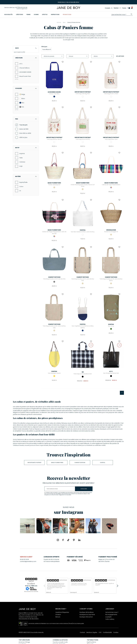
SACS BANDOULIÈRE (21, 54)
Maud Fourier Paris (25, 94)
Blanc (22, 116)
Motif (26, 165)
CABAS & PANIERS (20, 63)
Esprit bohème (91, 642)
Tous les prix (23, 142)
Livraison (58, 615)
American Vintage (24, 642)
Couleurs (26, 106)
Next (117, 586)
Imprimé (22, 171)
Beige (22, 112)
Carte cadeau (110, 619)
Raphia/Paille (23, 200)
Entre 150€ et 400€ (25, 151)
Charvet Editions (24, 85)
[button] (131, 8)
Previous (45, 586)
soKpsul (103, 463)
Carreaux (22, 179)
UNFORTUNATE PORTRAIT (34, 463)
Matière (26, 194)
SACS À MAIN (19, 57)
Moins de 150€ (24, 147)
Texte (21, 175)
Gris (22, 124)
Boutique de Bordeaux (87, 612)
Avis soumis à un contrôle (31, 591)
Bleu (22, 120)
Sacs (26, 48)
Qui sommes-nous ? (112, 612)
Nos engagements (111, 615)
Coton (21, 204)
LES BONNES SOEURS (25, 90)
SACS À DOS (19, 66)
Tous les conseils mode (60, 642)
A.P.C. (21, 81)
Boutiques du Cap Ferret (87, 615)
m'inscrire (84, 489)
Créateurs (26, 75)
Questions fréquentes (62, 612)
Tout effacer (47, 49)
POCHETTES (19, 60)
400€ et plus (23, 155)
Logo (21, 184)
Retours (58, 617)
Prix (26, 136)
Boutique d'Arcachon (86, 617)
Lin (20, 208)
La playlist (108, 617)
